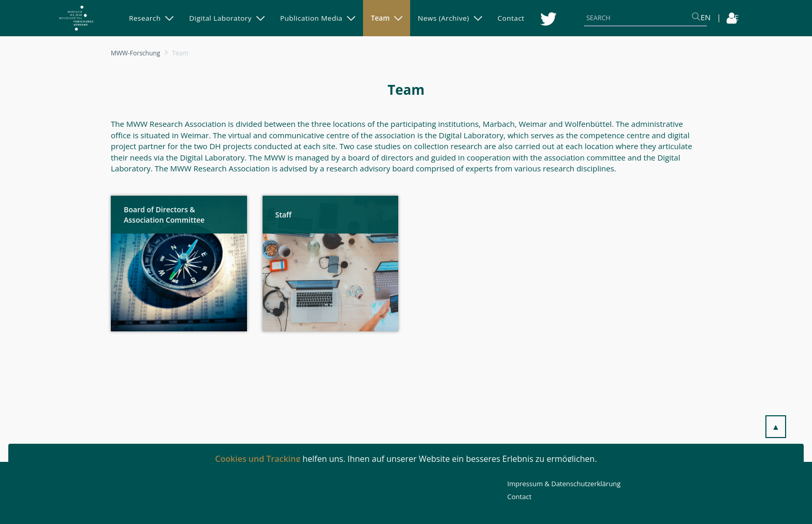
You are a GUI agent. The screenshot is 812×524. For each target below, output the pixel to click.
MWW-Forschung (135, 53)
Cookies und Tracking (258, 459)
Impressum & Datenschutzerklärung (564, 484)
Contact (520, 497)
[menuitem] (151, 18)
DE (734, 17)
